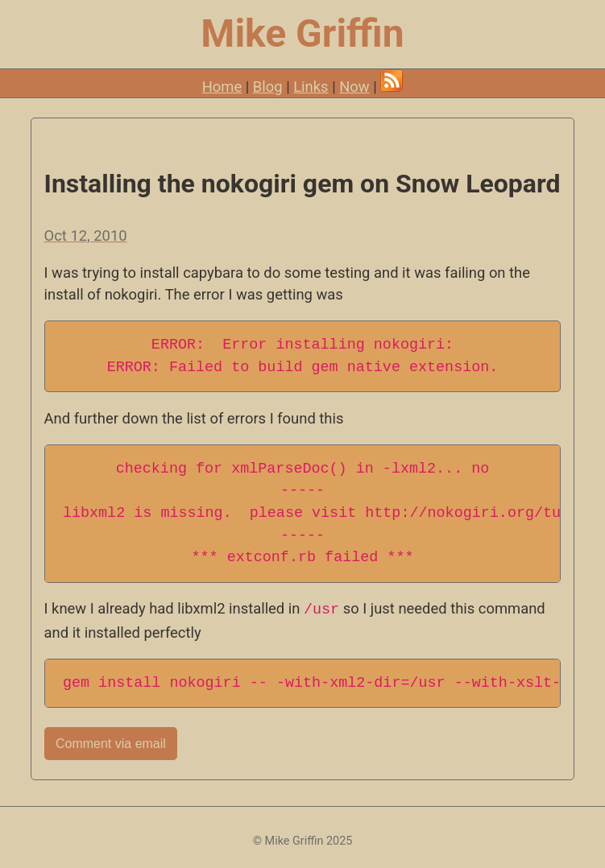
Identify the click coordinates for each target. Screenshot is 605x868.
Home (222, 87)
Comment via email (111, 743)
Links (311, 87)
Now (354, 87)
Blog (268, 87)
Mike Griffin (302, 33)
